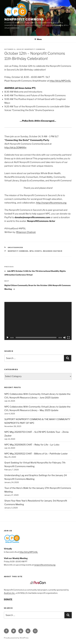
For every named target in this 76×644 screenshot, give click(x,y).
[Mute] (65, 338)
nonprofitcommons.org (45, 565)
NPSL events (36, 251)
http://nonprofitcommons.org (51, 203)
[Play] (8, 338)
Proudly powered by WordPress (16, 638)
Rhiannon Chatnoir (26, 232)
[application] (38, 321)
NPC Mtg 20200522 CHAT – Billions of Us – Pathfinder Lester (36, 454)
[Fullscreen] (68, 338)
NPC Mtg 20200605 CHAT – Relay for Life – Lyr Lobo (32, 445)
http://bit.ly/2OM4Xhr (15, 148)
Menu (38, 39)
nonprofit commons (18, 251)
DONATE (8, 599)
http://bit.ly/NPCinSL (60, 81)
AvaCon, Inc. (9, 593)
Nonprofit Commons (24, 19)
